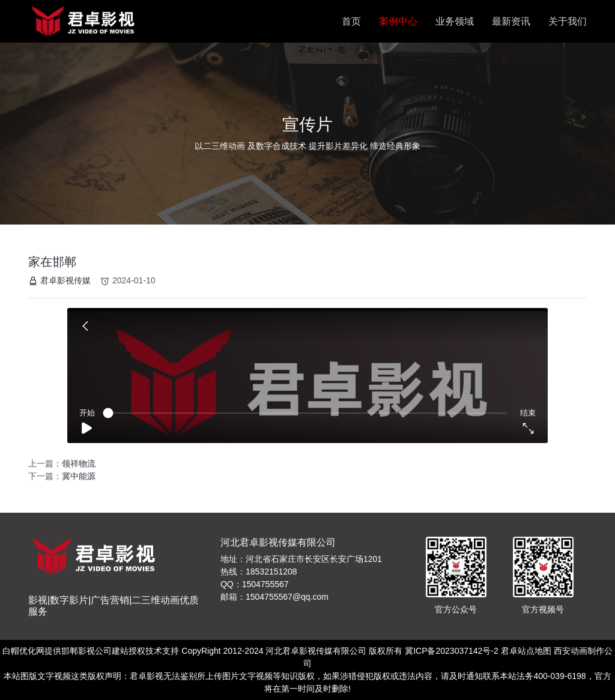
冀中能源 (79, 476)
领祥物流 (79, 463)
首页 (351, 21)
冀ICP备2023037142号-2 (452, 651)
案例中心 (398, 21)
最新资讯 (511, 21)
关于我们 (568, 21)
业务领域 (455, 21)
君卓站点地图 (526, 651)
